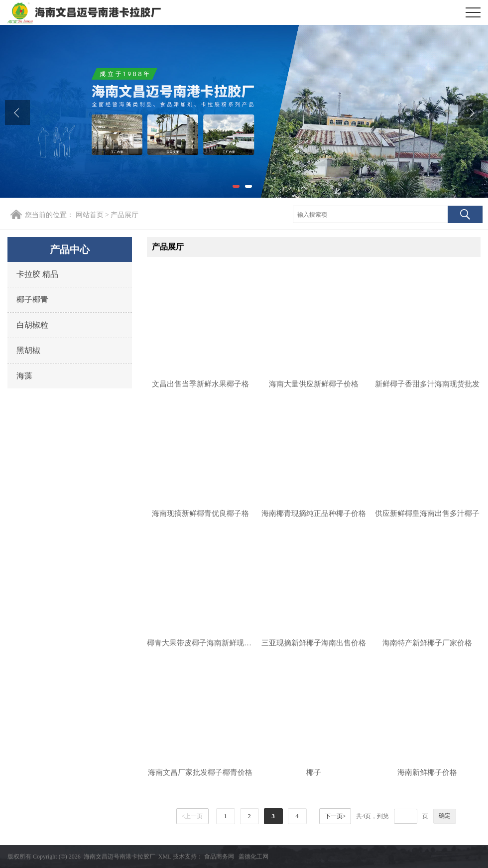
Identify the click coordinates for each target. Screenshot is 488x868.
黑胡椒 (28, 350)
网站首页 (90, 215)
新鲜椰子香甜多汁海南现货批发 (427, 384)
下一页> (335, 816)
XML (165, 857)
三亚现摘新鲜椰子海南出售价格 (314, 643)
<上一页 (192, 816)
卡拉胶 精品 (37, 274)
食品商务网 (219, 857)
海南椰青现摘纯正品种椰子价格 (314, 513)
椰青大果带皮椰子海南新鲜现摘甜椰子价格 (200, 643)
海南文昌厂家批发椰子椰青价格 (200, 772)
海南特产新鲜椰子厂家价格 (427, 643)
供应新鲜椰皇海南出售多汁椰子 (427, 513)
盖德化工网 (253, 857)
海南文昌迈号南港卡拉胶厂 (120, 857)
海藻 (24, 376)
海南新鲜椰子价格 (427, 772)
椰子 (314, 772)
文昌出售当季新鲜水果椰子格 (200, 384)
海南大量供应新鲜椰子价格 (314, 384)
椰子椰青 (32, 300)
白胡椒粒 (32, 325)
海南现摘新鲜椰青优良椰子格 (200, 513)
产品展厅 (124, 215)
